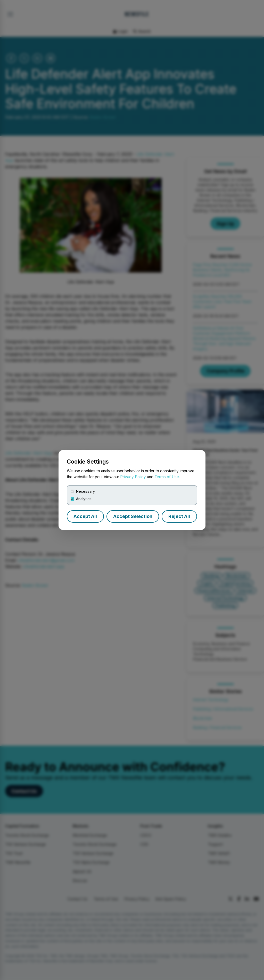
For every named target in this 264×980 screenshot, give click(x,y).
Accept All (85, 516)
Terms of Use (167, 477)
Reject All (179, 516)
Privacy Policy (133, 477)
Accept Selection (133, 516)
